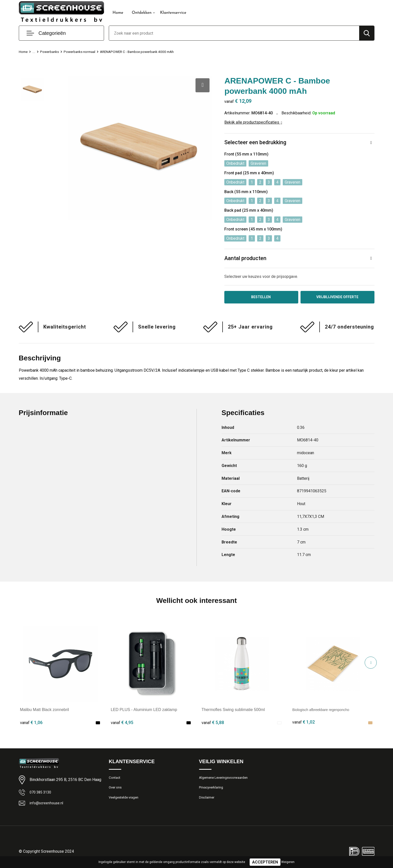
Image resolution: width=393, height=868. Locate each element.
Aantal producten (246, 258)
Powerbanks (51, 52)
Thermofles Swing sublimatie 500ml (233, 711)
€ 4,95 (122, 723)
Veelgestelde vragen (125, 801)
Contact (115, 779)
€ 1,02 (304, 723)
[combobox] (234, 33)
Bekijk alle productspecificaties (253, 122)
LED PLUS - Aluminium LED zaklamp (144, 711)
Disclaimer (208, 801)
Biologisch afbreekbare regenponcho (325, 711)
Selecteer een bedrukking (255, 143)
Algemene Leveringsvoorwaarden (226, 779)
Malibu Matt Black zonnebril (45, 711)
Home (118, 13)
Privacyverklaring (213, 790)
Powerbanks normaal (83, 52)
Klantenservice (173, 13)
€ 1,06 (31, 723)
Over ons (116, 790)
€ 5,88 (213, 723)
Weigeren (288, 862)
